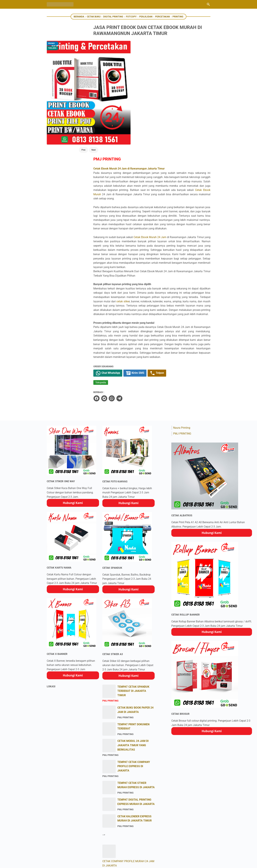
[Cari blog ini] (208, 4)
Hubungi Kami (73, 421)
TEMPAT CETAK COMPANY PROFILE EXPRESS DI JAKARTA (134, 684)
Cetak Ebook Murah (184, 87)
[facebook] (112, 316)
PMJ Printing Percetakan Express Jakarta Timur (133, 863)
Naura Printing (182, 346)
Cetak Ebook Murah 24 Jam (171, 138)
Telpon (174, 291)
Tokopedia (116, 301)
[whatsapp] (127, 316)
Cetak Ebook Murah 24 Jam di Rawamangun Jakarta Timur (145, 61)
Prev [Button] (70, 101)
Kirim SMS (152, 291)
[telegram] (135, 316)
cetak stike (193, 207)
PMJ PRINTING (182, 352)
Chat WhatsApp (124, 291)
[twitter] (120, 316)
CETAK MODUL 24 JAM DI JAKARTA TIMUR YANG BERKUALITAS (133, 663)
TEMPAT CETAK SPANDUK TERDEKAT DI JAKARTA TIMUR (133, 609)
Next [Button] (80, 101)
